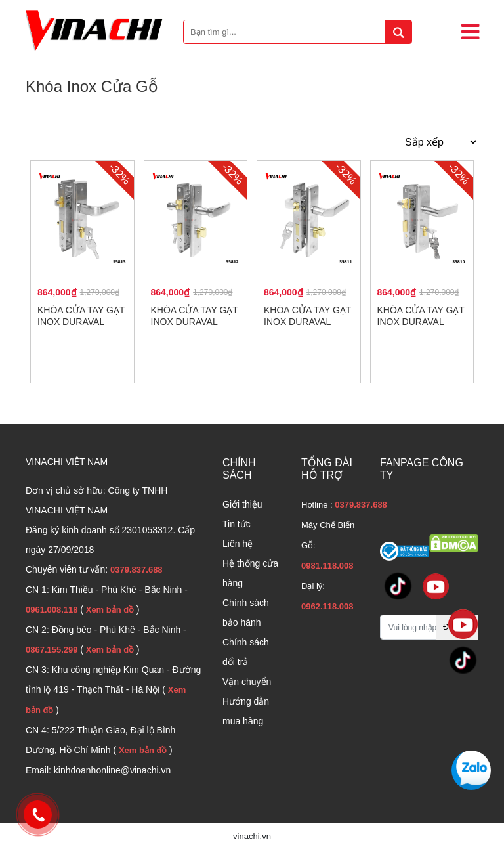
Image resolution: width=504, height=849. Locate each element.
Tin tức (237, 524)
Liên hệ (238, 544)
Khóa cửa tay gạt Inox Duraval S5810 (421, 322)
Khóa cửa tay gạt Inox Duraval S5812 (195, 322)
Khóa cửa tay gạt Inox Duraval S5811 (307, 322)
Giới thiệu (242, 504)
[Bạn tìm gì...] (298, 32)
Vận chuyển (247, 682)
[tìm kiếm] (398, 32)
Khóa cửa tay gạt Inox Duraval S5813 (81, 322)
